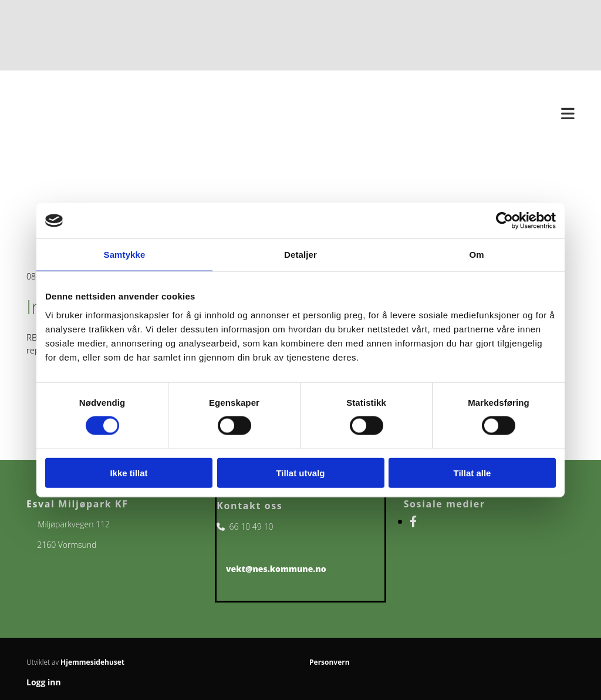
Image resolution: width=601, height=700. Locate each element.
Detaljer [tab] (300, 255)
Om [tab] (476, 255)
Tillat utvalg (300, 472)
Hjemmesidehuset (92, 662)
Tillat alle (472, 472)
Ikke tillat (129, 472)
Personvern (330, 662)
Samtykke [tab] (125, 255)
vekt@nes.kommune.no (276, 569)
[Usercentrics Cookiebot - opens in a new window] (504, 221)
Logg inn (44, 682)
